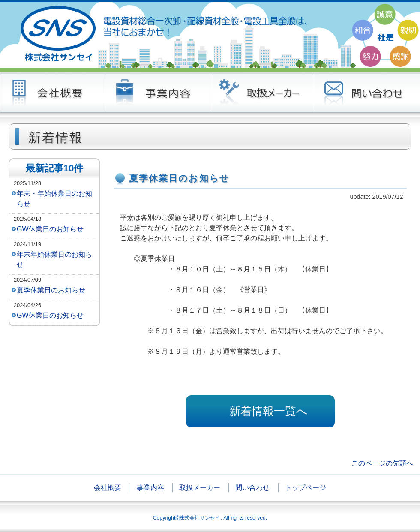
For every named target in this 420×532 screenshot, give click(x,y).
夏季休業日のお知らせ (51, 290)
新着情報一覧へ (268, 411)
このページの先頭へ (382, 463)
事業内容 (150, 488)
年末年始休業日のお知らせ (54, 260)
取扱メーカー (200, 488)
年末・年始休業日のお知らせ (54, 199)
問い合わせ (252, 488)
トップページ (306, 488)
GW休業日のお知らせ (50, 229)
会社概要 (108, 488)
